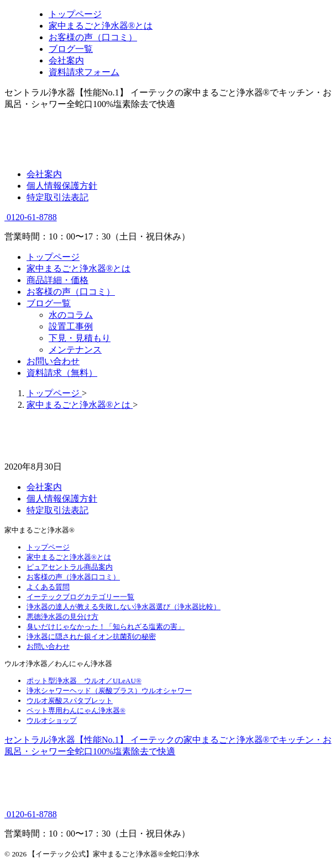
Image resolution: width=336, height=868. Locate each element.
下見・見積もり (80, 338)
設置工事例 (71, 326)
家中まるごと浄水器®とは (78, 268)
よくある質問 (48, 587)
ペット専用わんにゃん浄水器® (76, 710)
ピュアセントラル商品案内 (70, 567)
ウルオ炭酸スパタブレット (70, 701)
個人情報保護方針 (62, 186)
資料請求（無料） (62, 373)
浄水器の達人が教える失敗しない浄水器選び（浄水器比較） (124, 607)
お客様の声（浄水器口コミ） (73, 577)
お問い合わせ (53, 361)
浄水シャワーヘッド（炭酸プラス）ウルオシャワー (109, 691)
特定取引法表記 (57, 197)
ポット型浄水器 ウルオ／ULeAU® (84, 681)
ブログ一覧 (49, 303)
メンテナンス (75, 350)
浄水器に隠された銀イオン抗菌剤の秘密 (91, 637)
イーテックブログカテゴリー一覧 (80, 597)
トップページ (53, 257)
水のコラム (71, 315)
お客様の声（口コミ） (71, 292)
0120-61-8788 (31, 217)
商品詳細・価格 (57, 280)
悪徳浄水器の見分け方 (62, 617)
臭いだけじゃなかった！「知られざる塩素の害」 (106, 627)
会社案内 (44, 174)
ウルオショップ (52, 720)
